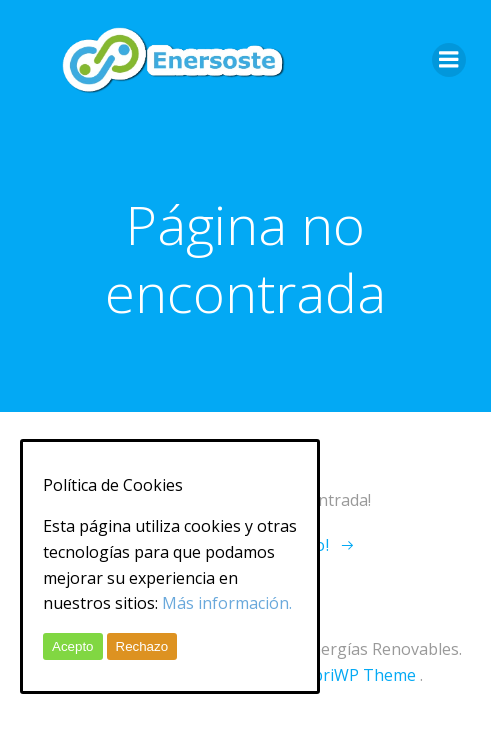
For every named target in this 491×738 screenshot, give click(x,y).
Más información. (227, 603)
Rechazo (142, 646)
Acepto (73, 646)
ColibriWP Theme (350, 675)
